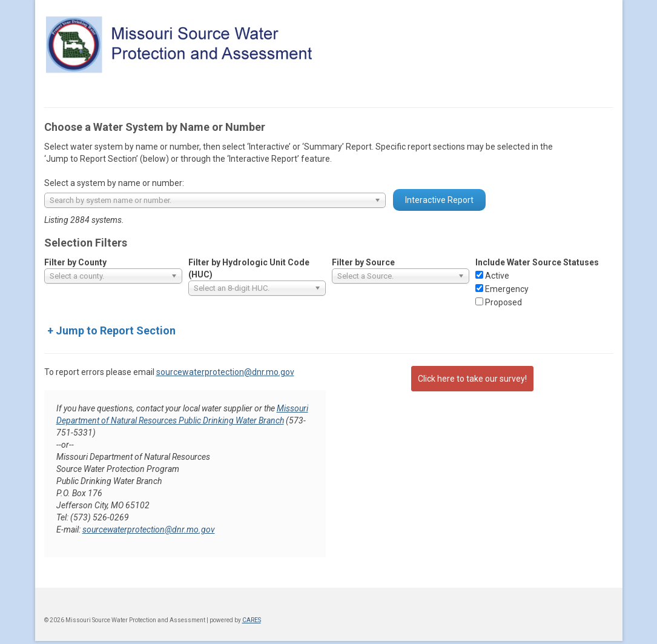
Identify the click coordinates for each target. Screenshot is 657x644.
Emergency (507, 289)
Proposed (503, 302)
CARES (252, 620)
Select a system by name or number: (114, 183)
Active (497, 276)
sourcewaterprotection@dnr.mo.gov (225, 372)
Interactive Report (439, 200)
